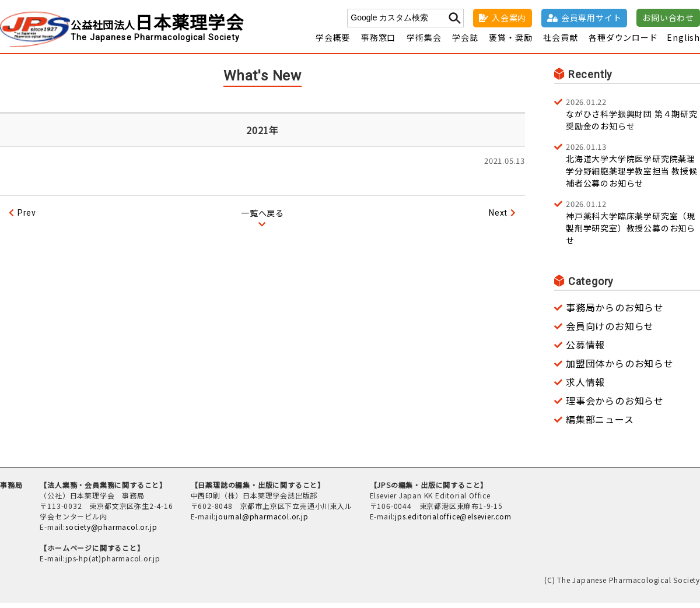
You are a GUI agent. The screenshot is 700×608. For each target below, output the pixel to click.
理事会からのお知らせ (615, 406)
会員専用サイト (591, 17)
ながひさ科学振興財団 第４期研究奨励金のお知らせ (633, 119)
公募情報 (585, 350)
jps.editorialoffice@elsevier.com (453, 521)
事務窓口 (378, 43)
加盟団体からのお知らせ (620, 368)
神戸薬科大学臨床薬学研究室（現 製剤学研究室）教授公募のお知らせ (633, 227)
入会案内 (509, 17)
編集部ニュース (600, 424)
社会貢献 (560, 43)
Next (498, 218)
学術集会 (424, 43)
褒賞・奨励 (510, 43)
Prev (27, 218)
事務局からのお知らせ (615, 312)
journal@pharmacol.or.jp (262, 521)
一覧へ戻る (262, 218)
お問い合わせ (668, 17)
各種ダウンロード (623, 43)
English (683, 43)
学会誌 (465, 43)
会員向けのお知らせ (610, 331)
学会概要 (333, 43)
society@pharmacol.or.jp (111, 532)
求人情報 (585, 387)
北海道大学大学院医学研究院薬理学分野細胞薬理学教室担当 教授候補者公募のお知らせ (633, 170)
